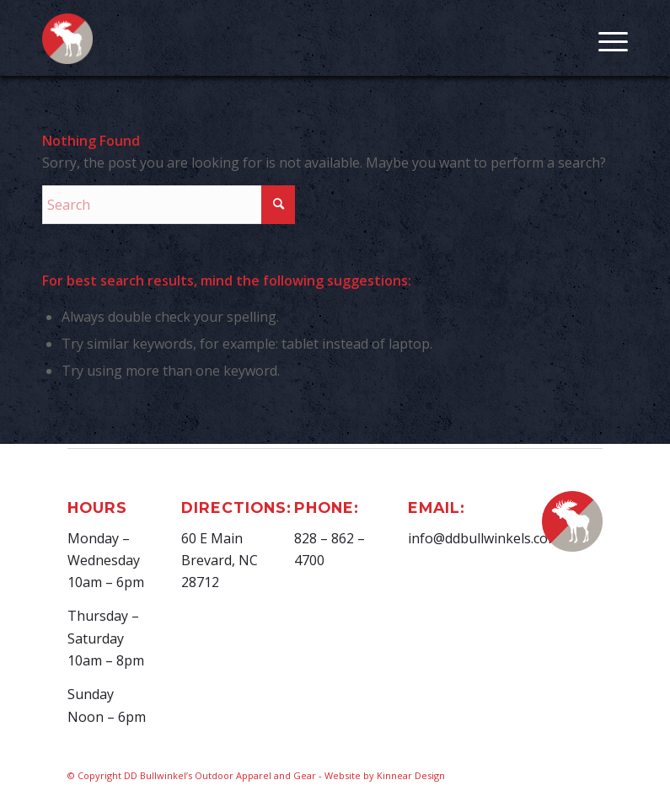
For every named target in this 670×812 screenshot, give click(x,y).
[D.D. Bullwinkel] (67, 47)
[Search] (169, 205)
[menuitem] (605, 38)
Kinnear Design (411, 775)
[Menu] (605, 38)
